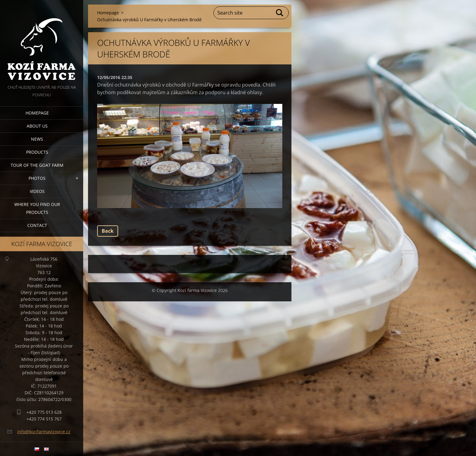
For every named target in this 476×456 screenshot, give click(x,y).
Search (280, 13)
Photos (37, 178)
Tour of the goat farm (37, 165)
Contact (37, 225)
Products (37, 152)
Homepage (37, 113)
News (37, 139)
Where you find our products (37, 208)
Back (108, 231)
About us (37, 126)
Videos (37, 191)
